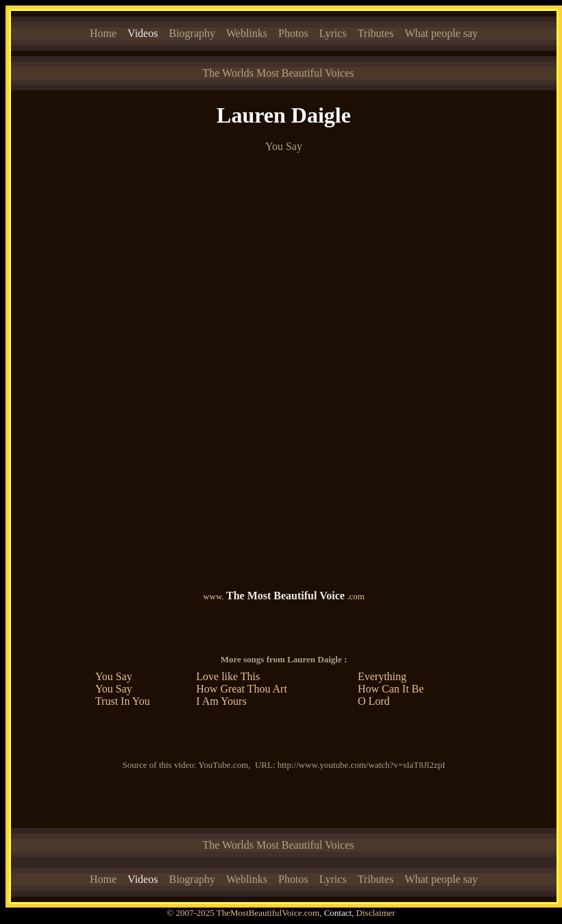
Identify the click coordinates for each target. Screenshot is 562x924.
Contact (338, 913)
